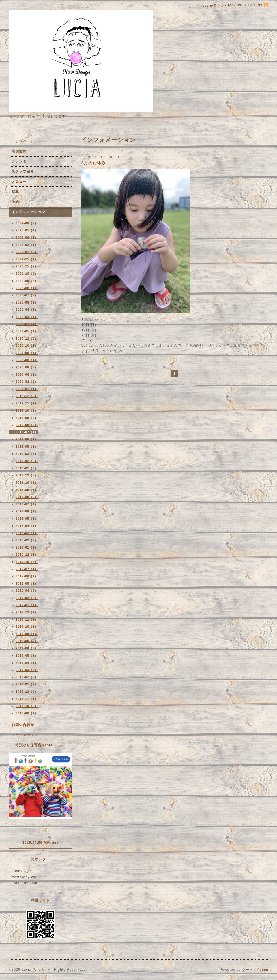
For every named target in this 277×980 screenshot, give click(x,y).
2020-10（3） (27, 346)
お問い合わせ (23, 725)
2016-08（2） (27, 641)
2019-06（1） (27, 439)
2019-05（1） (27, 446)
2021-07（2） (27, 295)
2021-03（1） (27, 317)
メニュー (19, 182)
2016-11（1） (27, 619)
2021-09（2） (27, 281)
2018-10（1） (27, 483)
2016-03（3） (27, 670)
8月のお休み (93, 163)
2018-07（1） (27, 504)
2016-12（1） (27, 612)
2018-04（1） (27, 526)
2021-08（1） (27, 288)
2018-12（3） (27, 475)
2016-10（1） (27, 627)
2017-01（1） (27, 605)
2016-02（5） (27, 677)
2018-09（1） (27, 490)
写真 (15, 192)
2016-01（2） (27, 684)
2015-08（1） (27, 713)
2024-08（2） (27, 223)
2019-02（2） (27, 461)
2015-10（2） (27, 706)
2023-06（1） (27, 238)
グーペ (248, 970)
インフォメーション (28, 212)
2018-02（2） (27, 540)
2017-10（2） (27, 562)
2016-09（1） (27, 634)
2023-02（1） (27, 245)
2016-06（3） (27, 648)
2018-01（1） (27, 547)
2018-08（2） (27, 497)
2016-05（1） (27, 655)
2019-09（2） (27, 418)
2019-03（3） (27, 454)
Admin (263, 970)
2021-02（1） (27, 324)
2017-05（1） (27, 583)
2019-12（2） (27, 396)
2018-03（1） (27, 533)
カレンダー (21, 161)
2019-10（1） (27, 410)
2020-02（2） (27, 382)
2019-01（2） (27, 468)
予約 (15, 202)
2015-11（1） (27, 699)
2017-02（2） (27, 598)
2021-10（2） (27, 274)
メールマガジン (25, 735)
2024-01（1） (27, 230)
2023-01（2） (27, 252)
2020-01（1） (27, 389)
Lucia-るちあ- (34, 970)
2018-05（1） (27, 519)
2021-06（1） (27, 302)
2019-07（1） (27, 432)
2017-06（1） (27, 576)
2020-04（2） (27, 374)
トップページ (23, 141)
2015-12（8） (27, 691)
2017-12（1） (27, 555)
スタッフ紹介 (23, 171)
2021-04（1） (27, 310)
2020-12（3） (27, 338)
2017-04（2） (27, 591)
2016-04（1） (27, 663)
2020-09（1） (27, 353)
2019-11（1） (27, 403)
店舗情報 (19, 151)
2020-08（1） (27, 360)
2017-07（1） (27, 569)
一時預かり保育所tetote (32, 745)
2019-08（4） (27, 425)
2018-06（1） (27, 511)
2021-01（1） (27, 331)
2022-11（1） (27, 259)
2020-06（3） (27, 367)
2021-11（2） (27, 266)
